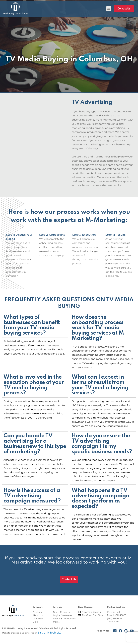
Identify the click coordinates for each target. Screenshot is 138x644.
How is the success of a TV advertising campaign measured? (32, 496)
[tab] (35, 325)
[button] (109, 9)
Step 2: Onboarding (52, 235)
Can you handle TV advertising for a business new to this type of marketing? (35, 444)
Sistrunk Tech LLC (50, 633)
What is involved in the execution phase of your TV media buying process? (34, 385)
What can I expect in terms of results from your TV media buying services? (100, 385)
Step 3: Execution (84, 235)
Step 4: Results (115, 235)
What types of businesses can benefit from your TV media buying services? (32, 325)
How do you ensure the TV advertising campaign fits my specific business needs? (102, 444)
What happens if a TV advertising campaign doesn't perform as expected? (100, 498)
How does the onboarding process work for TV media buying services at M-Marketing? (99, 328)
